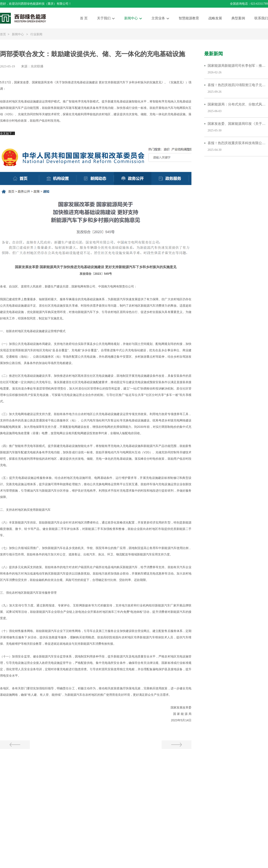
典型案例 (238, 18)
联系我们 (261, 18)
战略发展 (215, 18)
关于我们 (104, 18)
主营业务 (158, 18)
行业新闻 (36, 34)
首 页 (84, 18)
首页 (3, 34)
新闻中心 (131, 18)
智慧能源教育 (189, 18)
